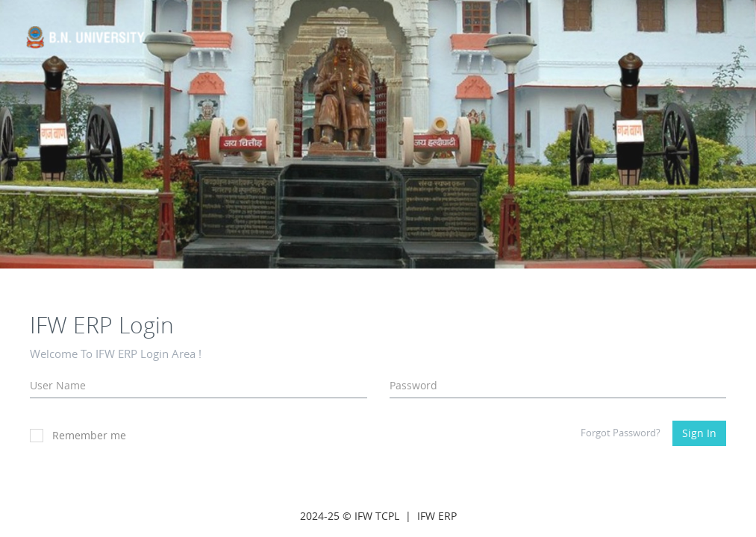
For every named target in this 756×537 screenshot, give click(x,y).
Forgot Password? (621, 433)
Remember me (78, 435)
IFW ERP (437, 516)
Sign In (699, 433)
